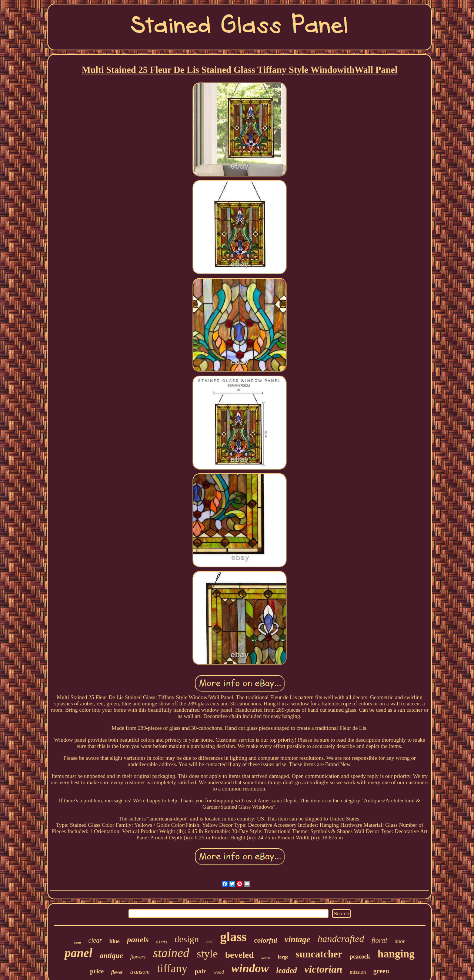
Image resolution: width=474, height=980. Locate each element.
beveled (239, 955)
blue (114, 941)
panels (138, 939)
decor (266, 958)
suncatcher (319, 954)
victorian (323, 969)
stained (171, 953)
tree (77, 942)
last (209, 942)
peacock (360, 956)
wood (218, 972)
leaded (287, 970)
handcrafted (341, 939)
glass (233, 937)
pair (200, 971)
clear (95, 940)
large (283, 957)
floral (379, 940)
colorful (266, 940)
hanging (396, 954)
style (207, 954)
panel (78, 953)
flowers (138, 957)
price (97, 971)
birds (162, 942)
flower (117, 972)
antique (111, 956)
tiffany (172, 968)
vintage (297, 939)
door (400, 941)
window (250, 968)
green (381, 971)
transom (140, 972)
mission (358, 972)
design (187, 939)
